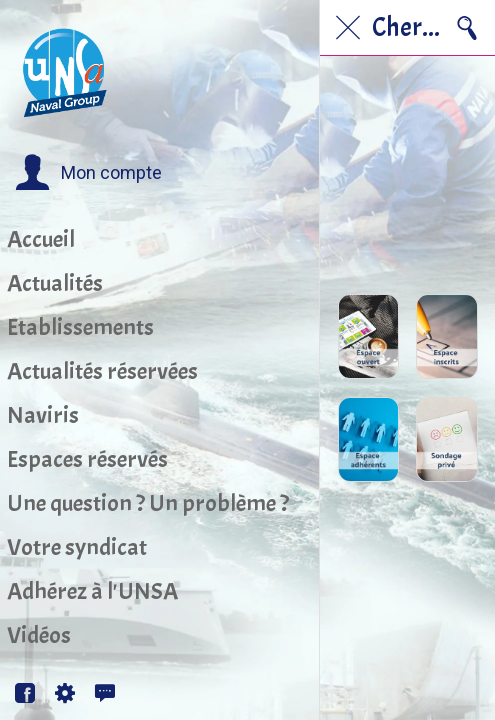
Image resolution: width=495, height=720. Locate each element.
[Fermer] (348, 28)
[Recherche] (467, 28)
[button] (88, 173)
